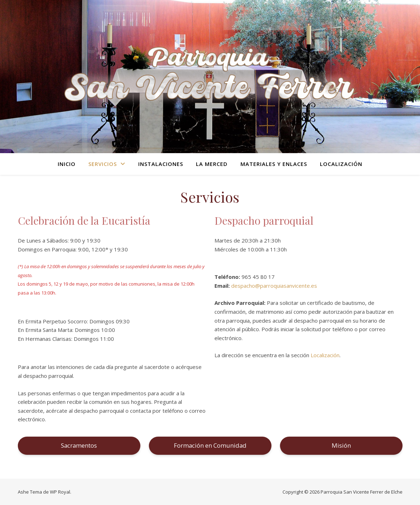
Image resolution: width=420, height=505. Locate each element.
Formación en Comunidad (210, 445)
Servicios (103, 164)
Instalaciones (161, 164)
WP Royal (60, 492)
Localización (341, 164)
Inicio (67, 164)
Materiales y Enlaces (274, 164)
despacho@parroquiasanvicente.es (274, 286)
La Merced (212, 164)
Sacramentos (79, 445)
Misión (341, 445)
